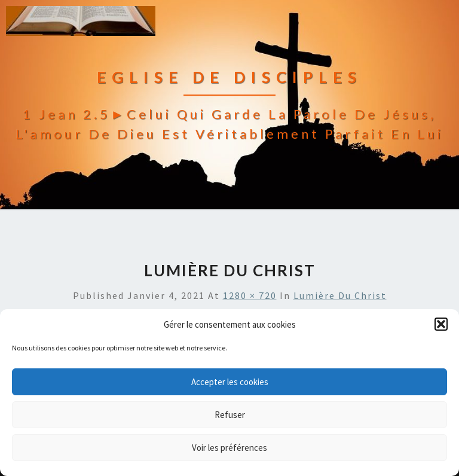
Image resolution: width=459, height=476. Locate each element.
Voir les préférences (229, 448)
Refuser (230, 415)
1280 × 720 (250, 295)
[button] (441, 324)
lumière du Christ (340, 295)
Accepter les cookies (230, 382)
